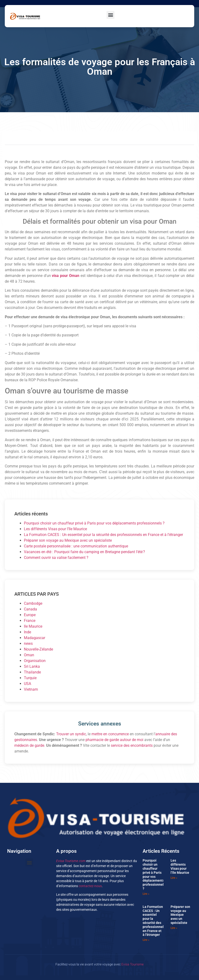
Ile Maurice (33, 626)
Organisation (35, 661)
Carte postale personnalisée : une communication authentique (76, 546)
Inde (27, 632)
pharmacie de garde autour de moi (114, 740)
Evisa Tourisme (132, 964)
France (30, 621)
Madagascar (35, 638)
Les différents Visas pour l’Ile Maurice (55, 529)
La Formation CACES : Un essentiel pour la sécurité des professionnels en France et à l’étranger (103, 535)
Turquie (30, 678)
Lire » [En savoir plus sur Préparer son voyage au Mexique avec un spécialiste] (174, 928)
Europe (30, 615)
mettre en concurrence (110, 734)
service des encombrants (132, 745)
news (28, 644)
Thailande (32, 672)
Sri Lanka (32, 666)
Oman (29, 655)
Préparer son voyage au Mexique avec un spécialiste (68, 540)
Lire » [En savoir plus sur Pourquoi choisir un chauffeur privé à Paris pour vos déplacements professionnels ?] (146, 894)
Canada (30, 609)
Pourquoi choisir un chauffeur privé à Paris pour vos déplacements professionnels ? (94, 523)
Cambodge (33, 603)
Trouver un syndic (71, 734)
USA (27, 684)
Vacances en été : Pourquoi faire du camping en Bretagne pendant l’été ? (84, 552)
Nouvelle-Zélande (38, 649)
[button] (110, 15)
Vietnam (31, 689)
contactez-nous (90, 886)
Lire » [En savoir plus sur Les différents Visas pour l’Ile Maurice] (174, 878)
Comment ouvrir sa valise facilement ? (56, 558)
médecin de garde (29, 745)
